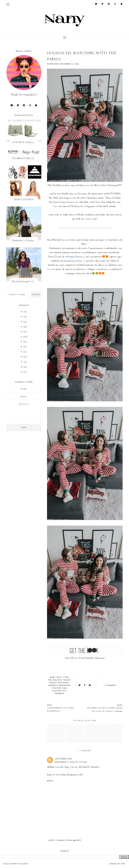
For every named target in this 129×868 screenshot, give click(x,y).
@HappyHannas (74, 256)
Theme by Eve (117, 864)
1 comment (110, 685)
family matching (59, 683)
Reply (50, 781)
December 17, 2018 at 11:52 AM (71, 762)
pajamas (60, 694)
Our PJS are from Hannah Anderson (85, 658)
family (67, 680)
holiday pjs (59, 691)
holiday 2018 (59, 688)
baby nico (56, 677)
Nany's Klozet (20, 864)
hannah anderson (59, 685)
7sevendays (63, 759)
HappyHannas (67, 202)
